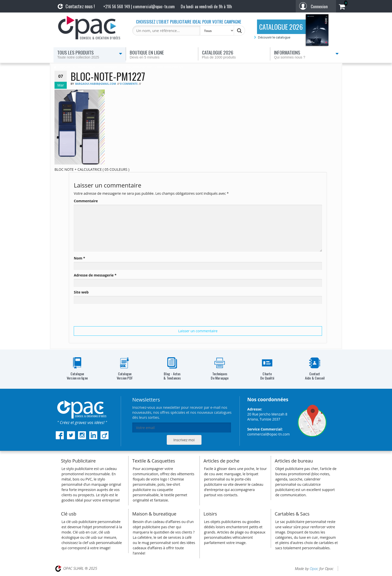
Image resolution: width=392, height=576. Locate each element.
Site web (81, 292)
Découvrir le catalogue (274, 37)
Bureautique (87, 67)
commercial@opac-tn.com (268, 434)
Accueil (65, 67)
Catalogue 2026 (234, 54)
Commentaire (86, 201)
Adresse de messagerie (95, 275)
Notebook (111, 67)
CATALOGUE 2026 (281, 27)
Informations (306, 54)
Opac (314, 568)
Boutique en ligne (162, 54)
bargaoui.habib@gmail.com (96, 84)
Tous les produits (90, 54)
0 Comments (129, 84)
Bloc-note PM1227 (139, 67)
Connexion (319, 6)
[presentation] (112, 316)
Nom (79, 258)
